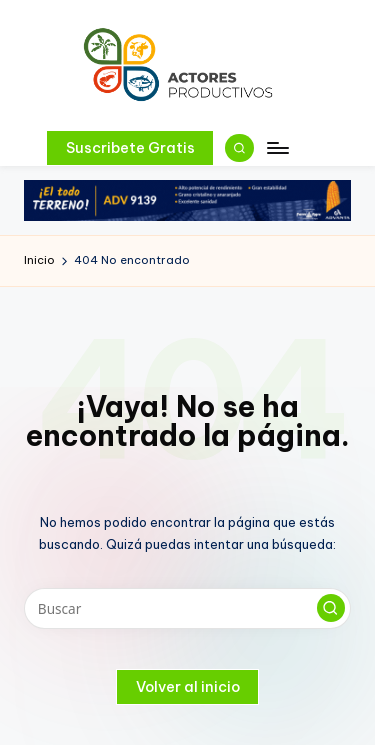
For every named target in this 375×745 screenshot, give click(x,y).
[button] (130, 148)
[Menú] (277, 147)
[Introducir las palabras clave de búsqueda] (187, 609)
